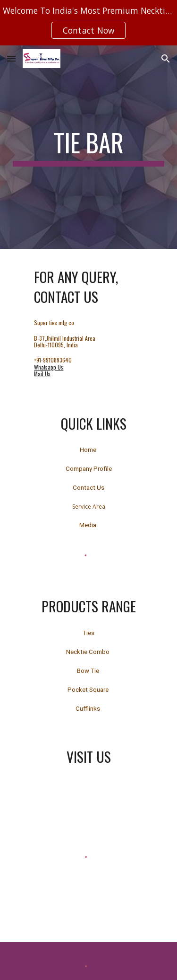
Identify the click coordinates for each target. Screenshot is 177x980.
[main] (89, 147)
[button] (11, 58)
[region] (88, 23)
